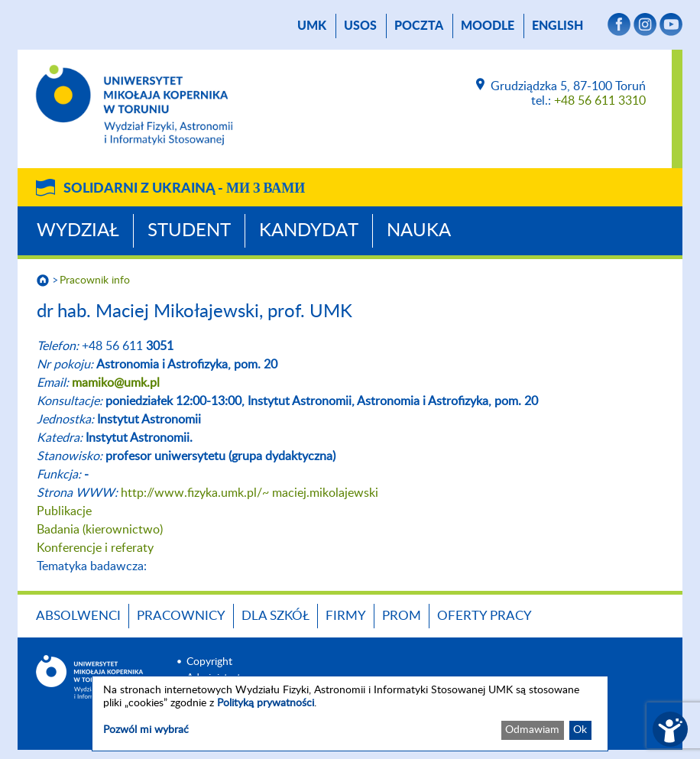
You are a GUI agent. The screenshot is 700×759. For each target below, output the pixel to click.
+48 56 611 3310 (600, 101)
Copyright (209, 662)
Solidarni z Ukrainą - (184, 189)
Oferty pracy (484, 616)
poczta (419, 26)
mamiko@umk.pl (116, 383)
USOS (360, 26)
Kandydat (309, 231)
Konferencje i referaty (95, 548)
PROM (402, 616)
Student (189, 231)
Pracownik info (95, 281)
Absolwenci (78, 616)
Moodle (488, 26)
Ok (580, 730)
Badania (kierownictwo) (100, 530)
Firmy (346, 616)
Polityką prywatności (266, 703)
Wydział (78, 231)
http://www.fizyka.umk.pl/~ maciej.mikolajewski (250, 493)
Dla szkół (275, 616)
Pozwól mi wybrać (146, 730)
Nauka (419, 231)
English (557, 26)
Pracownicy (181, 616)
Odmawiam (532, 730)
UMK (312, 26)
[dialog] (350, 714)
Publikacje (64, 511)
